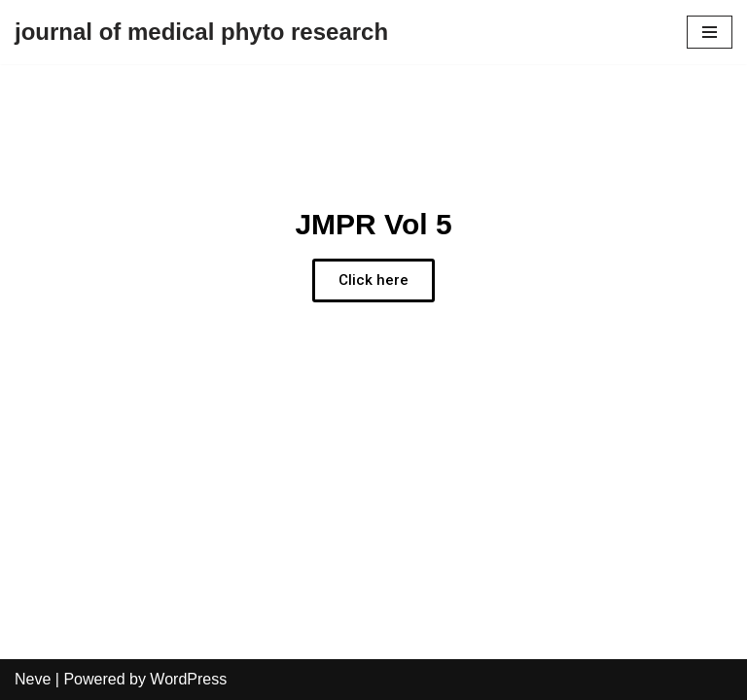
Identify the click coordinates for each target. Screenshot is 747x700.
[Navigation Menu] (710, 32)
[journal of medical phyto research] (201, 32)
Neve (33, 679)
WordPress (188, 679)
